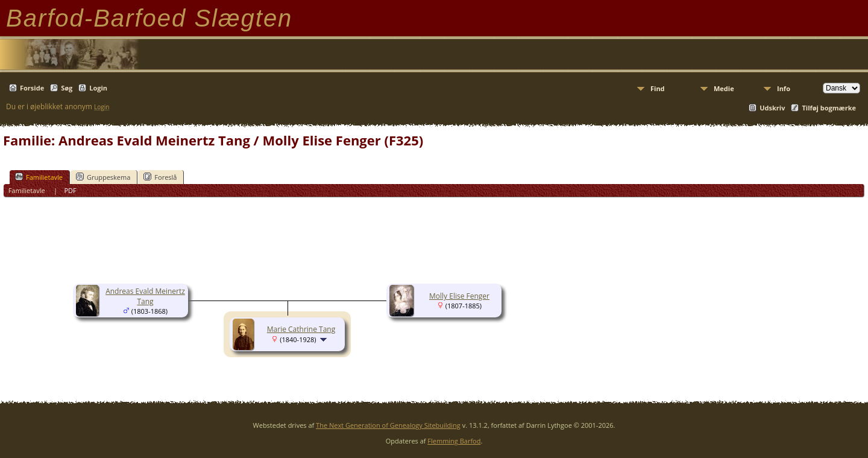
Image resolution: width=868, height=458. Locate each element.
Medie (724, 88)
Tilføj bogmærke (829, 108)
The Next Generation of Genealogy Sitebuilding (388, 425)
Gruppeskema (103, 177)
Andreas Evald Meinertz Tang (145, 296)
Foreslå (160, 177)
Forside (32, 88)
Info (784, 88)
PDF (70, 190)
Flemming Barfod (454, 441)
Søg (67, 88)
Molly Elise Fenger (459, 296)
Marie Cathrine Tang (301, 329)
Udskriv (772, 108)
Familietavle (39, 177)
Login (98, 88)
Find (658, 88)
